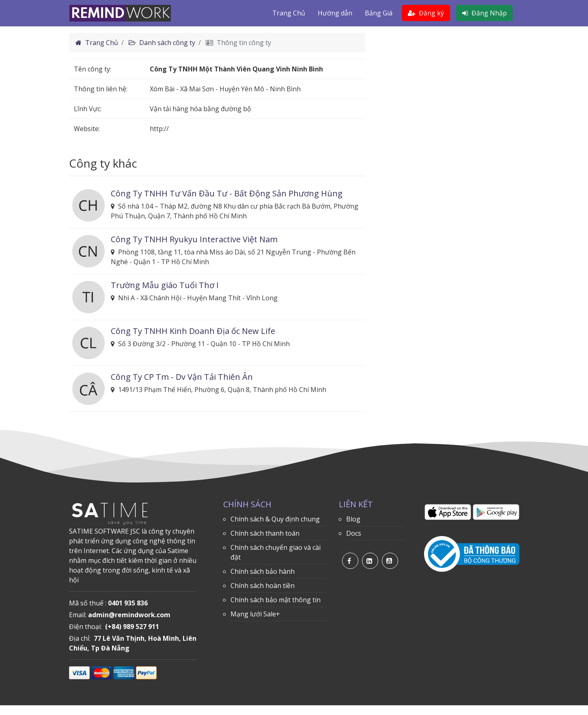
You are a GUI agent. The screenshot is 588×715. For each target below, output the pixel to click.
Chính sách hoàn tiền (263, 586)
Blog (353, 519)
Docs (354, 533)
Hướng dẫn (335, 13)
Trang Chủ (289, 13)
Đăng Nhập (485, 13)
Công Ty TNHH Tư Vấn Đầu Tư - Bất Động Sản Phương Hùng (227, 193)
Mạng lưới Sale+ (255, 614)
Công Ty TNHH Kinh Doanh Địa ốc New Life (193, 331)
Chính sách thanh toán (265, 533)
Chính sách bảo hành (263, 571)
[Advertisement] (448, 90)
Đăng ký (426, 13)
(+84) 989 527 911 (132, 627)
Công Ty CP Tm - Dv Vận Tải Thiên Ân (182, 377)
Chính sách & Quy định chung (275, 519)
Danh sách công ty (162, 43)
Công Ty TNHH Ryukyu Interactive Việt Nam (194, 239)
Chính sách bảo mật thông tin (276, 600)
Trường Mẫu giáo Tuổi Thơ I (165, 285)
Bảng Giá (379, 13)
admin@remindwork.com (129, 615)
